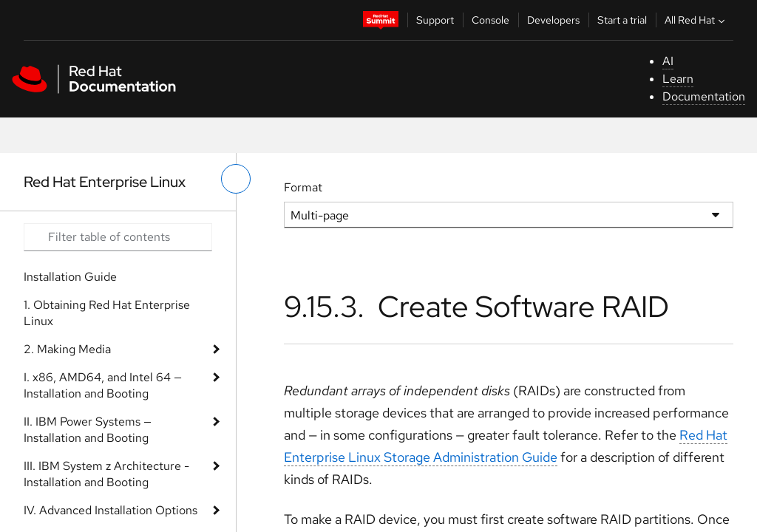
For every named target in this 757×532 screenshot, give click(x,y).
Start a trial (622, 20)
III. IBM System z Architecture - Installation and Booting (106, 474)
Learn (678, 79)
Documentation (704, 96)
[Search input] (118, 237)
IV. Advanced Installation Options (111, 510)
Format (303, 187)
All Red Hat (696, 20)
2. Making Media (67, 349)
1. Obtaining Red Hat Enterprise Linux (107, 313)
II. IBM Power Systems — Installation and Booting (88, 430)
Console (490, 20)
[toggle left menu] (236, 179)
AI (668, 61)
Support (435, 20)
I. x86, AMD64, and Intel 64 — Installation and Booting (103, 385)
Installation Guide (70, 277)
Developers (553, 20)
